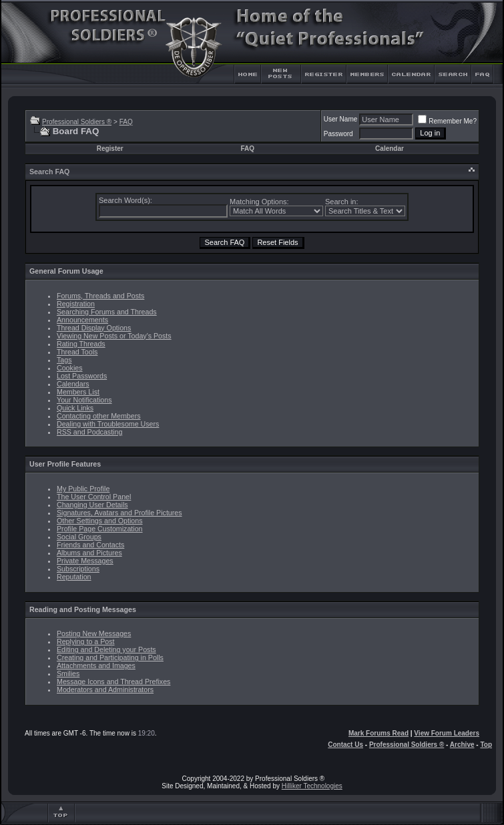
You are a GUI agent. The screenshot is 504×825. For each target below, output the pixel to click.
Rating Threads (81, 344)
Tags (64, 360)
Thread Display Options (94, 328)
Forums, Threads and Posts (100, 296)
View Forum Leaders (447, 733)
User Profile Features (65, 464)
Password (338, 134)
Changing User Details (92, 505)
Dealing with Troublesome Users (108, 424)
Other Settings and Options (100, 521)
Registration (76, 304)
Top (486, 745)
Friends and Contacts (90, 545)
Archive (462, 745)
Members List (78, 392)
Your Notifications (84, 400)
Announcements (82, 320)
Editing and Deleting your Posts (106, 649)
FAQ (126, 122)
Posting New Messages (94, 633)
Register (110, 149)
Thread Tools (77, 352)
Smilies (68, 673)
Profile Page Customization (100, 529)
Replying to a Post (85, 641)
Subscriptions (78, 569)
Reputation (74, 577)
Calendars (73, 384)
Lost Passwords (82, 376)
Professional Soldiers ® (77, 122)
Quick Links (75, 408)
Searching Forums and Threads (107, 312)
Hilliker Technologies (312, 786)
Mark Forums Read (379, 733)
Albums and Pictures (89, 553)
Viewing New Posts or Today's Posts (114, 336)
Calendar (390, 149)
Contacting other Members (99, 416)
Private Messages (85, 561)
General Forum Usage (66, 271)
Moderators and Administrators (105, 690)
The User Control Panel (94, 497)
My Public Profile (83, 489)
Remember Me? (447, 121)
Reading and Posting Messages (83, 609)
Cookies (70, 368)
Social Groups (79, 537)
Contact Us (345, 745)
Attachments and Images (96, 665)
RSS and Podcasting (89, 432)
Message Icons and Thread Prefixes (113, 681)
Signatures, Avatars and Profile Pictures (119, 513)
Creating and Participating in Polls (110, 657)
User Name (341, 119)
